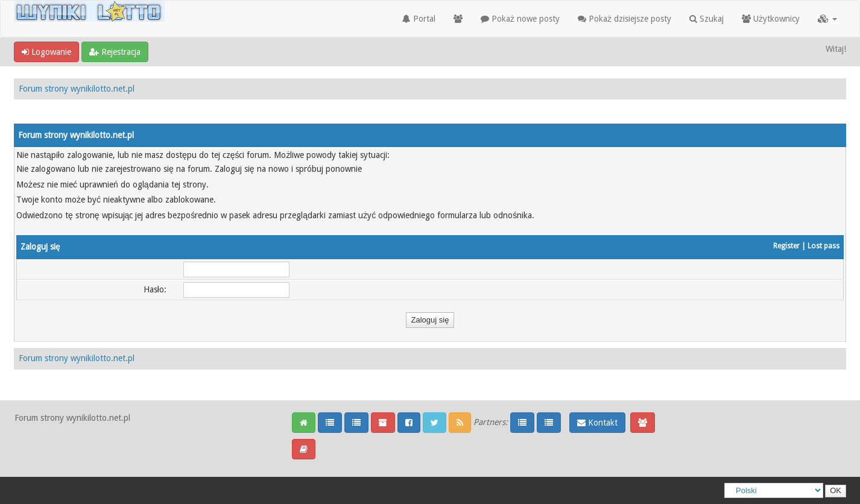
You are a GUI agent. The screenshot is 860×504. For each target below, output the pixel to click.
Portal (419, 19)
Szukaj (707, 19)
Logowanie (46, 52)
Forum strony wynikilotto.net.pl (77, 89)
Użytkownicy (771, 19)
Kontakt (597, 423)
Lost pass (824, 246)
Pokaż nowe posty (520, 19)
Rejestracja (115, 52)
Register (786, 246)
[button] (827, 19)
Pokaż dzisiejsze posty (624, 19)
